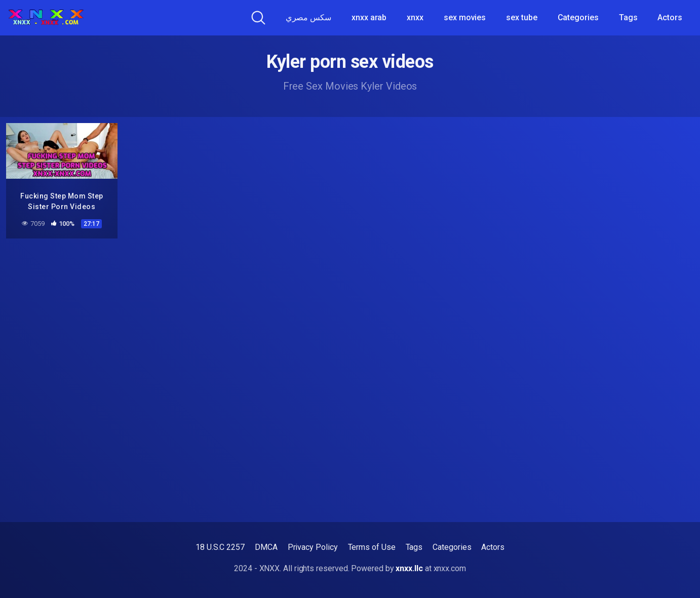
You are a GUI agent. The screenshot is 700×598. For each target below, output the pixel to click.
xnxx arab (369, 17)
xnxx (415, 17)
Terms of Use (372, 547)
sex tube (521, 17)
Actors (670, 17)
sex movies (465, 17)
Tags (628, 17)
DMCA (266, 547)
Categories (578, 17)
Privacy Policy (313, 547)
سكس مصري (308, 17)
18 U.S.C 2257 (220, 547)
